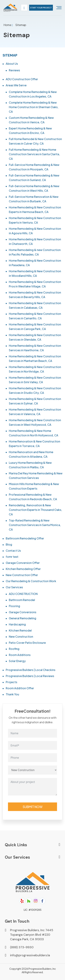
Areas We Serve (16, 85)
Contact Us (13, 551)
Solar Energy (17, 661)
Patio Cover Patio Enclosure (27, 643)
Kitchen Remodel (20, 630)
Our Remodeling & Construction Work (31, 581)
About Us (12, 64)
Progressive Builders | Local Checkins (31, 670)
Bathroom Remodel (22, 600)
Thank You (12, 694)
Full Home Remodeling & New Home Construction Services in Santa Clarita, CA (34, 154)
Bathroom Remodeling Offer (25, 538)
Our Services (14, 587)
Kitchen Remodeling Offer (23, 569)
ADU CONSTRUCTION (23, 594)
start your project (41, 8)
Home (8, 25)
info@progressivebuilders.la (30, 955)
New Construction (21, 637)
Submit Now (33, 807)
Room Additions (20, 655)
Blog (9, 544)
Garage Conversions (23, 612)
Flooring (14, 606)
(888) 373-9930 (22, 947)
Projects (11, 682)
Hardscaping (17, 624)
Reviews (14, 70)
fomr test (12, 557)
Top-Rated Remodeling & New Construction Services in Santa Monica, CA (35, 525)
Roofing (14, 649)
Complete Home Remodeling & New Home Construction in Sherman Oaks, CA (34, 107)
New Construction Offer (22, 575)
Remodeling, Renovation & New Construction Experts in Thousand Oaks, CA (35, 510)
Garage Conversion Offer (23, 563)
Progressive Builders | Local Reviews (30, 676)
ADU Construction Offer (22, 79)
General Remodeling (23, 618)
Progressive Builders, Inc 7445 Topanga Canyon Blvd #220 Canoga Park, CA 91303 (32, 935)
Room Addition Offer (20, 688)
